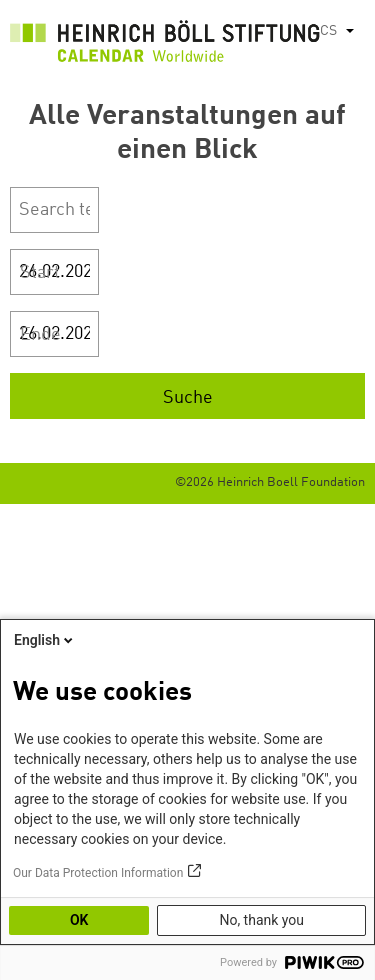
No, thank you (261, 920)
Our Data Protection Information (98, 873)
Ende (40, 335)
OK (79, 920)
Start (40, 273)
